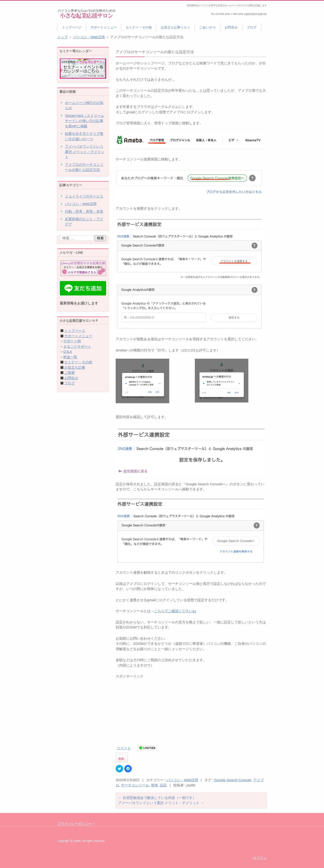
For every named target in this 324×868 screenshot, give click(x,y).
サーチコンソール (135, 785)
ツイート (124, 748)
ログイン (260, 858)
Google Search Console (233, 780)
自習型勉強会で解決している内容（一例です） (157, 798)
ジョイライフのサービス (84, 196)
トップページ (72, 27)
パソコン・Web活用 (182, 780)
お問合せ (231, 27)
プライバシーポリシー (75, 824)
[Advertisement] (191, 712)
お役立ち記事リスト (175, 27)
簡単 (155, 785)
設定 (163, 785)
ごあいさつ (207, 27)
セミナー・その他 (139, 27)
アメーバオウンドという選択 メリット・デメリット (161, 803)
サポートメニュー (104, 27)
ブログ (252, 27)
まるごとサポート (77, 346)
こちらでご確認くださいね (175, 611)
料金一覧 (70, 357)
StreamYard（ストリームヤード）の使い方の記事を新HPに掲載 (85, 121)
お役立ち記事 (75, 367)
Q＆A (68, 352)
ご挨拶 (69, 373)
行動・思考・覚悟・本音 (84, 211)
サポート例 (72, 341)
